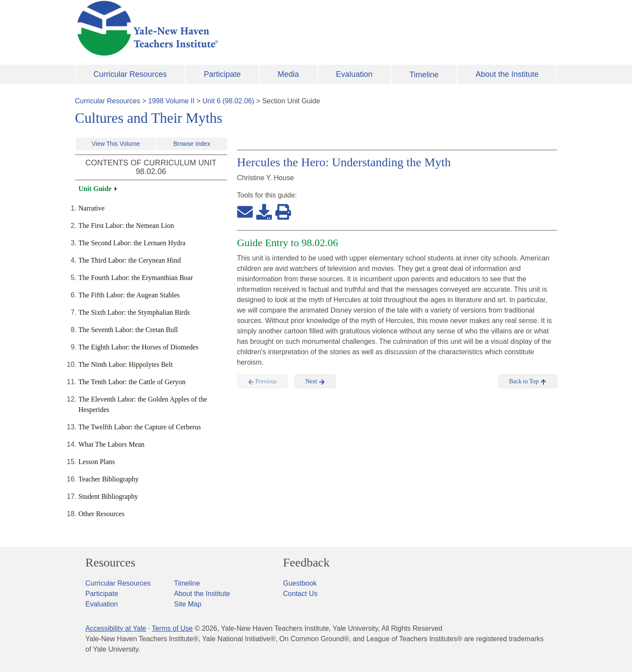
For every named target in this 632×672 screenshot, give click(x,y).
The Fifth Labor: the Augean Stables (129, 295)
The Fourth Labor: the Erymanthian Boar (136, 278)
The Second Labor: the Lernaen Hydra (132, 243)
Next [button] (315, 382)
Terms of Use (172, 628)
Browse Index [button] (192, 144)
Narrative (92, 208)
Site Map (188, 604)
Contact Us (300, 594)
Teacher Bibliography (109, 479)
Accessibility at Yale (116, 628)
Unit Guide (95, 189)
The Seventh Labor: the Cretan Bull (128, 330)
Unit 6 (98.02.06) (228, 101)
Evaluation (354, 74)
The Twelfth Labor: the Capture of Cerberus (140, 427)
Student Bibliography (108, 496)
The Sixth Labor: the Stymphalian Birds (134, 312)
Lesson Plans (97, 462)
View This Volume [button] (116, 144)
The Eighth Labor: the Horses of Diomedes (139, 347)
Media (288, 74)
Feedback (306, 563)
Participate (222, 74)
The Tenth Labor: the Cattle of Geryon (132, 382)
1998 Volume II (171, 101)
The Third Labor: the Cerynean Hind (130, 260)
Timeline (424, 75)
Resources (111, 563)
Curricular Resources (130, 74)
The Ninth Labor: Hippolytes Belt (126, 364)
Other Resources (102, 514)
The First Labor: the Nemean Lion (126, 226)
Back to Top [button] (528, 382)
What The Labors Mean (112, 444)
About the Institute (507, 74)
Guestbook (300, 583)
